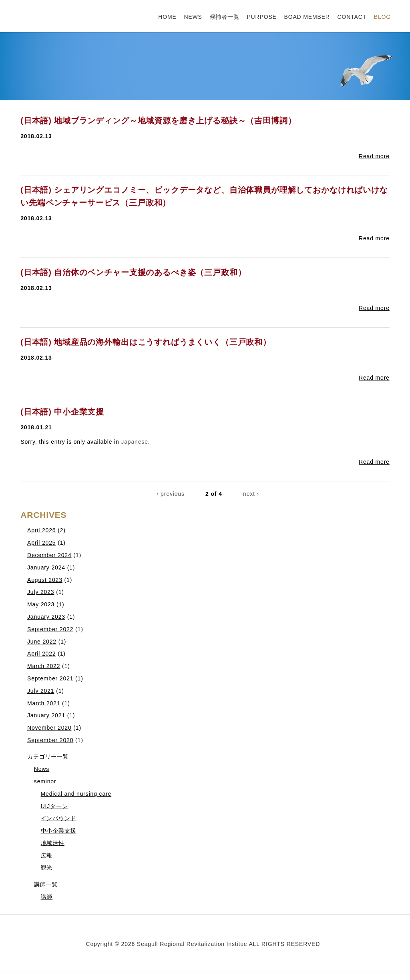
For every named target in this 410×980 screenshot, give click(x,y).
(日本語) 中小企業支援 (62, 412)
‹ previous (171, 494)
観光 (47, 867)
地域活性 (53, 843)
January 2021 (46, 715)
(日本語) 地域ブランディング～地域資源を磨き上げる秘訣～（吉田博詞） (158, 121)
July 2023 (41, 592)
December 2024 (49, 555)
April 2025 (41, 543)
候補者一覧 (225, 17)
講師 (47, 897)
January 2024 (46, 567)
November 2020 (49, 728)
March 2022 (44, 666)
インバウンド (59, 818)
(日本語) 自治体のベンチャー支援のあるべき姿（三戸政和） (133, 272)
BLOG (382, 17)
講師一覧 (46, 884)
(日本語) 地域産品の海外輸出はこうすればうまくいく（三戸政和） (146, 342)
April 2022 (41, 654)
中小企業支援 (59, 831)
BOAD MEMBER (307, 17)
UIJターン (54, 806)
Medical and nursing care (76, 794)
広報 (47, 855)
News (42, 769)
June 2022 (42, 642)
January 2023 (46, 617)
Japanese (134, 442)
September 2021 (50, 678)
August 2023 (45, 580)
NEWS (193, 17)
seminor (45, 781)
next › (251, 494)
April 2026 (41, 530)
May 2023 (41, 604)
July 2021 (41, 691)
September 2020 (50, 740)
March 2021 (44, 703)
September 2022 (50, 629)
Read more (374, 156)
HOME (167, 17)
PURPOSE (261, 17)
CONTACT (352, 17)
